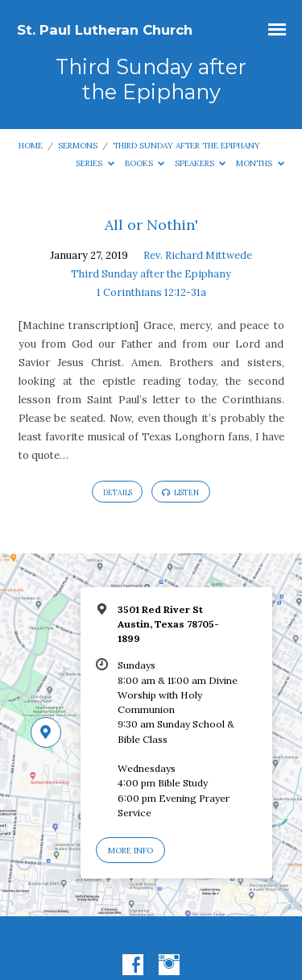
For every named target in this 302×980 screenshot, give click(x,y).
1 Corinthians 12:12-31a (151, 292)
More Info (130, 851)
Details (118, 492)
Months (260, 163)
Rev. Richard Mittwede (198, 255)
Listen (180, 493)
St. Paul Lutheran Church (105, 30)
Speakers (201, 163)
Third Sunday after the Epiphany (186, 146)
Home (31, 146)
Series (95, 163)
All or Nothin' (151, 225)
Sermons (78, 146)
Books (145, 163)
